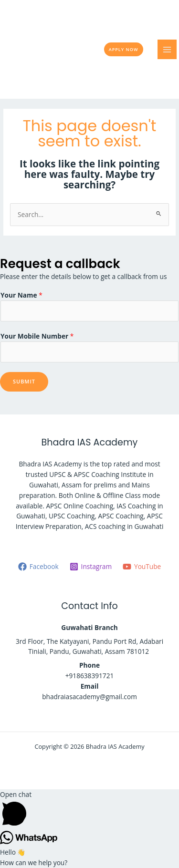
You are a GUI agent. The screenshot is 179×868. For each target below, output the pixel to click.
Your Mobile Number (37, 336)
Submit (24, 381)
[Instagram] (90, 567)
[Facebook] (38, 567)
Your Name (21, 295)
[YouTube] (142, 567)
